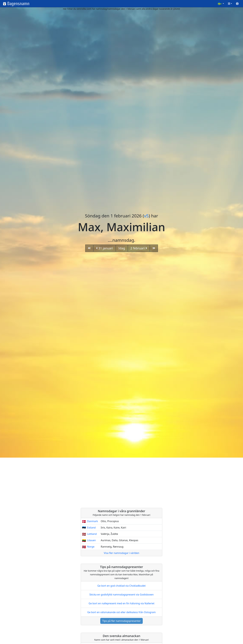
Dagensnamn (18, 4)
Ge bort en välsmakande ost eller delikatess (121, 612)
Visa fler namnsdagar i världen (122, 553)
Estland (91, 528)
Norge (91, 547)
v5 (146, 216)
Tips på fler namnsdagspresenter (122, 621)
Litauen (91, 540)
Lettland (92, 534)
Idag (122, 248)
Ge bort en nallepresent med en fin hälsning (122, 603)
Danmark (93, 521)
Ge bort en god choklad (121, 586)
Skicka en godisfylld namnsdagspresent (122, 595)
